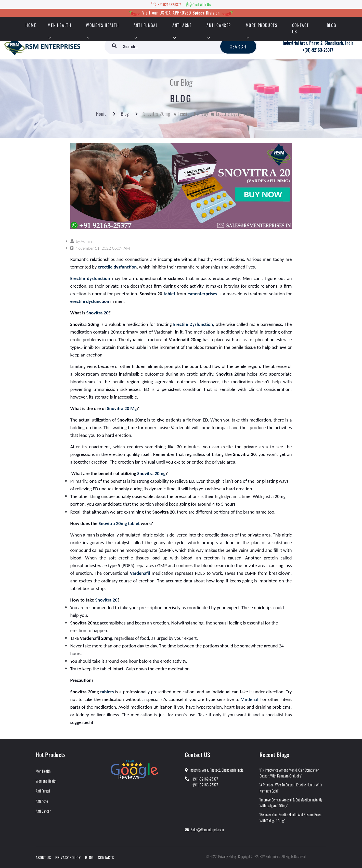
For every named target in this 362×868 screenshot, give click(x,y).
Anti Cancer (219, 25)
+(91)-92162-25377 (205, 779)
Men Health (59, 25)
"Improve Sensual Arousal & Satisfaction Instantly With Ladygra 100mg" (291, 803)
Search (238, 46)
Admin (86, 241)
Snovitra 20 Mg (122, 408)
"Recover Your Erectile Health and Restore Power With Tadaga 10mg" (291, 817)
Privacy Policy (68, 857)
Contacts (106, 857)
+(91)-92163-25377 (318, 50)
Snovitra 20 (97, 313)
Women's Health (102, 25)
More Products (262, 25)
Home (101, 114)
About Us (43, 857)
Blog (332, 25)
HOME (31, 25)
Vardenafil (252, 699)
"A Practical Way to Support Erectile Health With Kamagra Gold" (291, 788)
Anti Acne (182, 25)
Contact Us (301, 28)
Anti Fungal (146, 25)
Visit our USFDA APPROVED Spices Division (181, 13)
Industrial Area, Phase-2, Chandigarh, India (318, 43)
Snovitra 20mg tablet (119, 523)
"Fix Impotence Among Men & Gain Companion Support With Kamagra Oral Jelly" (289, 773)
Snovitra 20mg (151, 473)
